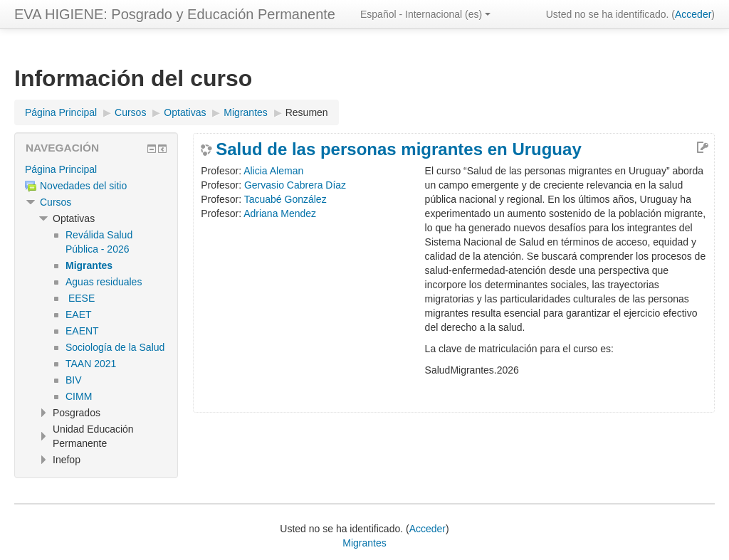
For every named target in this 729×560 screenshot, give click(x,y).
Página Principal (61, 169)
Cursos (56, 202)
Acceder (693, 14)
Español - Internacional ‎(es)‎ (425, 14)
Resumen (307, 112)
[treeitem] (96, 169)
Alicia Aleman (273, 171)
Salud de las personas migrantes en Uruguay (399, 149)
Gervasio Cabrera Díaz (295, 185)
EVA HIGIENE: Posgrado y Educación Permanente (175, 14)
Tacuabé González (285, 199)
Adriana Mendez (280, 213)
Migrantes (364, 543)
